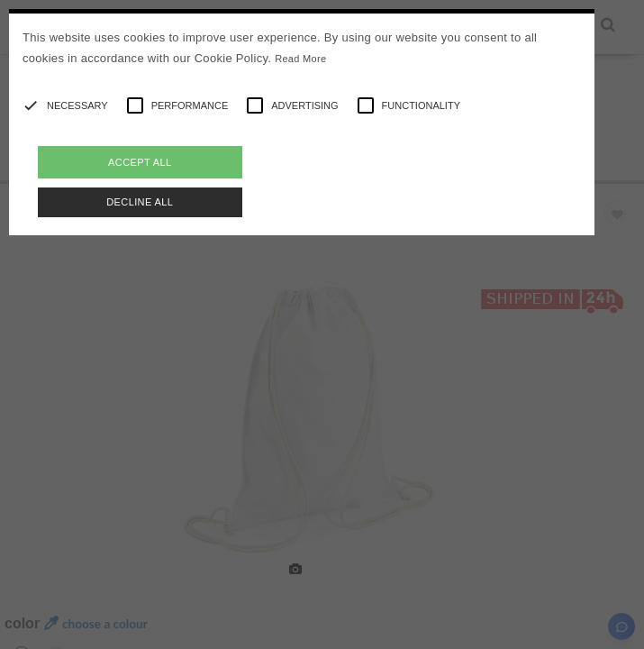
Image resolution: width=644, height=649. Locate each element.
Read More (300, 59)
